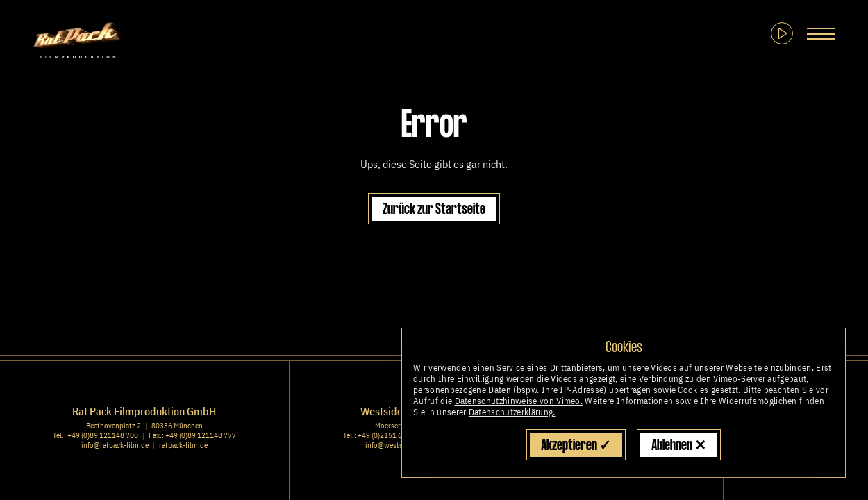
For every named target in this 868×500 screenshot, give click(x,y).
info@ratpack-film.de (115, 445)
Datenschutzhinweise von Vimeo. (519, 401)
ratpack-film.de (183, 445)
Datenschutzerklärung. (512, 412)
